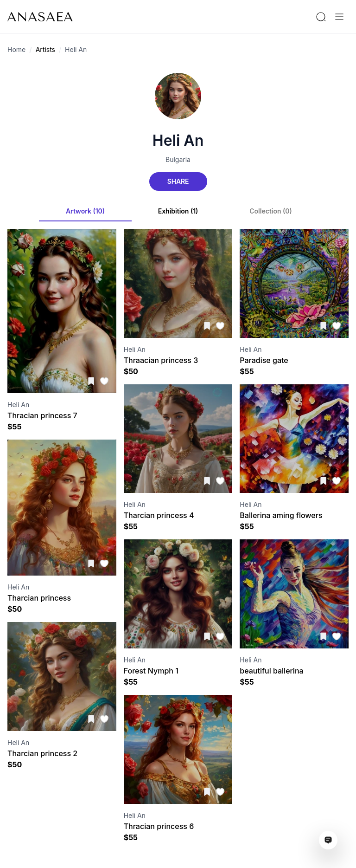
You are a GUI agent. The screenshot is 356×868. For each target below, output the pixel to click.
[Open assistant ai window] (328, 840)
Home (16, 49)
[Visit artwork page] (62, 311)
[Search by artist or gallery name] (321, 17)
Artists (45, 49)
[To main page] (40, 17)
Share (178, 181)
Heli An (76, 49)
